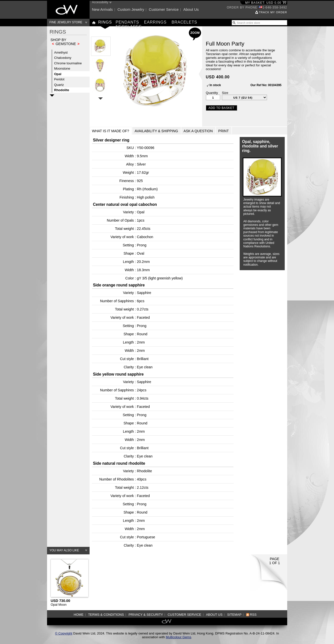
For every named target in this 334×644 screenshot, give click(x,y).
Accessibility (100, 2)
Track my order (273, 12)
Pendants (127, 22)
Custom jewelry (131, 9)
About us (191, 9)
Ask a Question (198, 131)
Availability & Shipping (156, 131)
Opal (58, 74)
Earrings (155, 22)
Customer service (164, 9)
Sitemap (234, 615)
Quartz (59, 85)
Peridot (59, 79)
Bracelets (184, 22)
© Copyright (64, 633)
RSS (253, 615)
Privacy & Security (146, 615)
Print (223, 131)
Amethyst (61, 52)
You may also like (64, 550)
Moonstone (62, 68)
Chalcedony (63, 58)
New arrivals (102, 9)
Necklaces (129, 27)
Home (79, 615)
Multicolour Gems (179, 637)
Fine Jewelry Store (66, 22)
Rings (105, 22)
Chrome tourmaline (68, 63)
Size (225, 93)
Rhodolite (62, 90)
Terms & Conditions (106, 615)
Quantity (212, 93)
